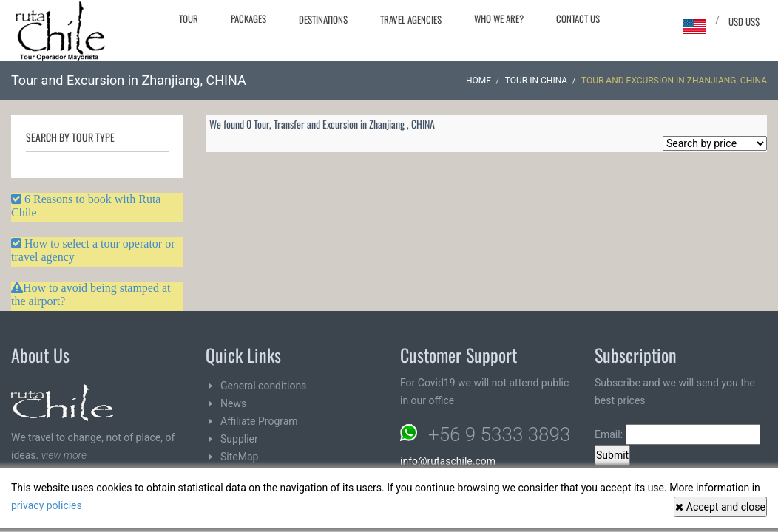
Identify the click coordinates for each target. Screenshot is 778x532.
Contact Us (578, 18)
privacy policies (47, 505)
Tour (189, 18)
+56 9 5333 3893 (499, 434)
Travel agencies (411, 19)
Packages (248, 18)
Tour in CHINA (536, 81)
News (233, 403)
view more (64, 455)
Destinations (323, 19)
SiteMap (239, 457)
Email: (677, 434)
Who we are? (499, 18)
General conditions (263, 386)
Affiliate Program (259, 421)
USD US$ (744, 21)
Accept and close (720, 507)
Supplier (239, 439)
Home (478, 81)
